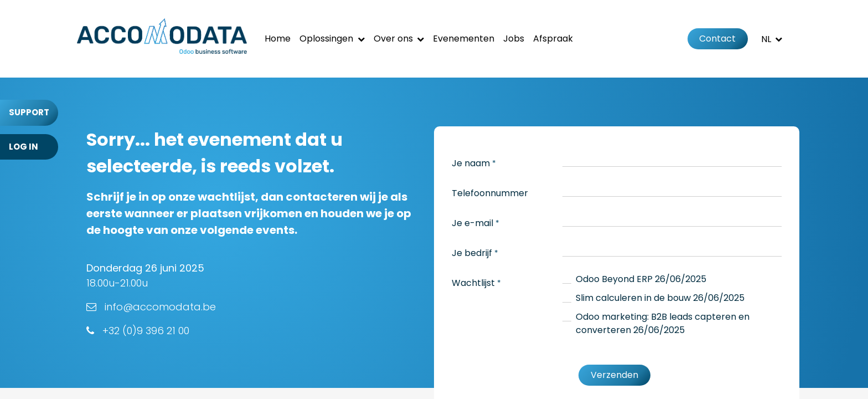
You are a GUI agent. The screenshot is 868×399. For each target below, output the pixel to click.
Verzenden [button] (614, 375)
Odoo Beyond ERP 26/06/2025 (641, 279)
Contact (717, 39)
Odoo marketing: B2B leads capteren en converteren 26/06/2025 (663, 323)
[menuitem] (278, 39)
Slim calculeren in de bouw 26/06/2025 (660, 298)
